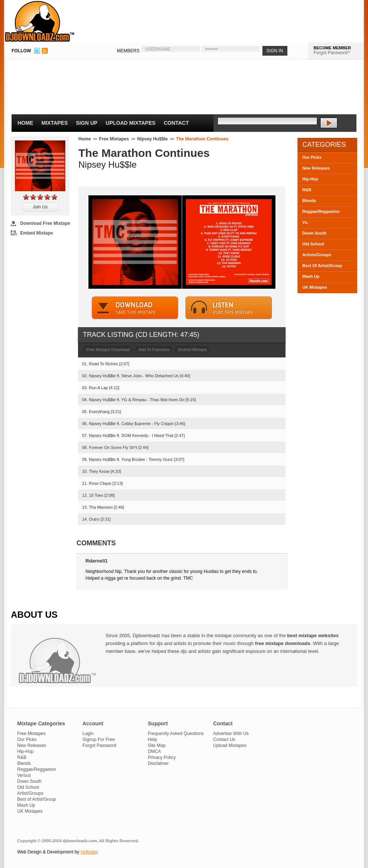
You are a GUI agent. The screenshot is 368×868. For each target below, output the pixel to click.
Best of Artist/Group (37, 799)
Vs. (305, 222)
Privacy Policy (162, 757)
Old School (313, 244)
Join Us (40, 207)
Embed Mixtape (37, 233)
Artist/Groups (30, 793)
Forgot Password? (332, 53)
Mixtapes (55, 123)
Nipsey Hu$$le (152, 139)
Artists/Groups (317, 255)
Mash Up (311, 276)
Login (88, 734)
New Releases (316, 168)
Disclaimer (158, 763)
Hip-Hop (310, 179)
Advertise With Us (231, 734)
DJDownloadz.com (40, 21)
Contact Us (224, 740)
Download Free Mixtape (45, 223)
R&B (307, 190)
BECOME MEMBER (332, 48)
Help (152, 740)
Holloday (89, 852)
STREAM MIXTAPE (229, 308)
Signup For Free (99, 740)
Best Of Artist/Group (322, 266)
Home (25, 123)
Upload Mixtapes (131, 123)
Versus (24, 775)
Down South (314, 233)
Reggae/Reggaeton (321, 211)
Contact (176, 123)
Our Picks (312, 157)
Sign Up (87, 123)
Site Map (157, 745)
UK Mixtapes (315, 287)
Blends (309, 201)
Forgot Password (99, 745)
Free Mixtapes (114, 139)
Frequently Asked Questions (176, 734)
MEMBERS (128, 51)
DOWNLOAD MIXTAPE (135, 308)
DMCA (154, 751)
